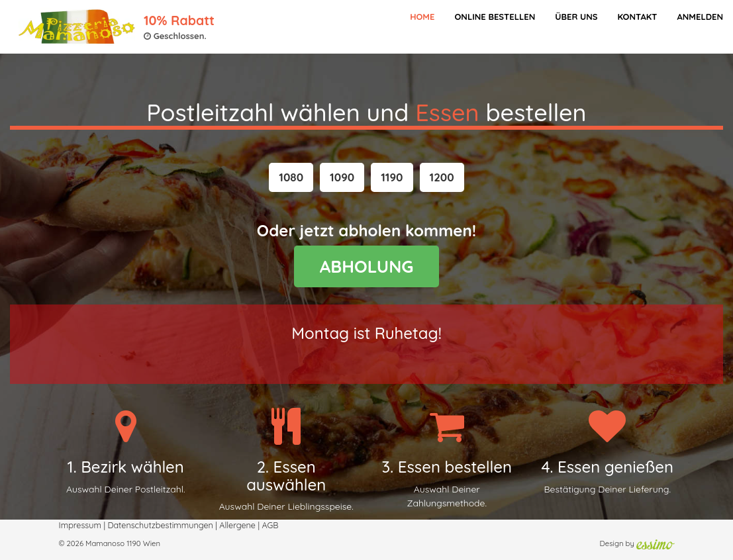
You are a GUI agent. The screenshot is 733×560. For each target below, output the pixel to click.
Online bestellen (495, 17)
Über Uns (576, 17)
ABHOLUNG (367, 266)
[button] (291, 177)
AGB (270, 525)
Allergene (237, 525)
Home (422, 17)
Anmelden (700, 17)
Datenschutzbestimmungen (160, 525)
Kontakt (637, 17)
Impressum (80, 525)
